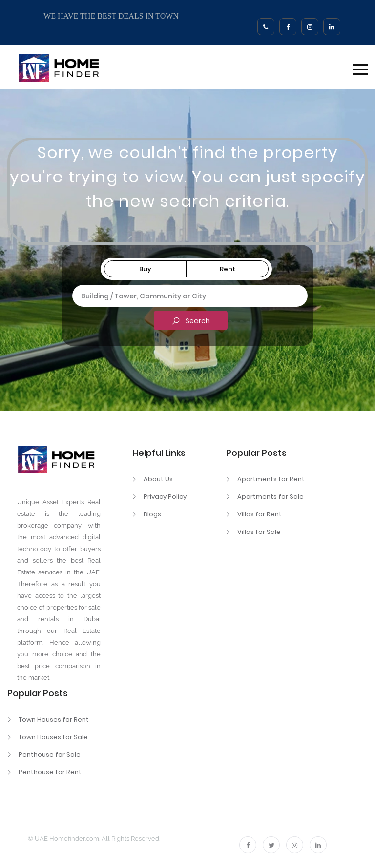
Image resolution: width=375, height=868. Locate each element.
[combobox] (184, 296)
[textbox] (184, 295)
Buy (145, 269)
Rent (228, 269)
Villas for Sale (259, 532)
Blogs (152, 514)
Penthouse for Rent (50, 772)
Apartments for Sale (271, 497)
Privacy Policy (165, 497)
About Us (158, 479)
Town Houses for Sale (53, 737)
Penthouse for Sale (50, 755)
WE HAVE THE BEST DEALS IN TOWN (111, 16)
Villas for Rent (260, 514)
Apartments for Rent (271, 479)
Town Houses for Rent (54, 720)
